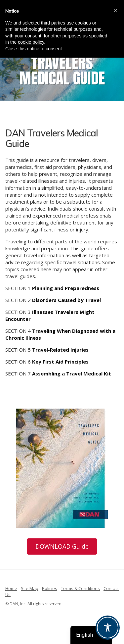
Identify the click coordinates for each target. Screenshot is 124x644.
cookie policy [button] (31, 42)
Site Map (30, 588)
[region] (62, 67)
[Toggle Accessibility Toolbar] (108, 628)
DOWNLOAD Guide (62, 546)
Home (11, 588)
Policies (50, 588)
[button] (115, 11)
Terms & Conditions (80, 588)
